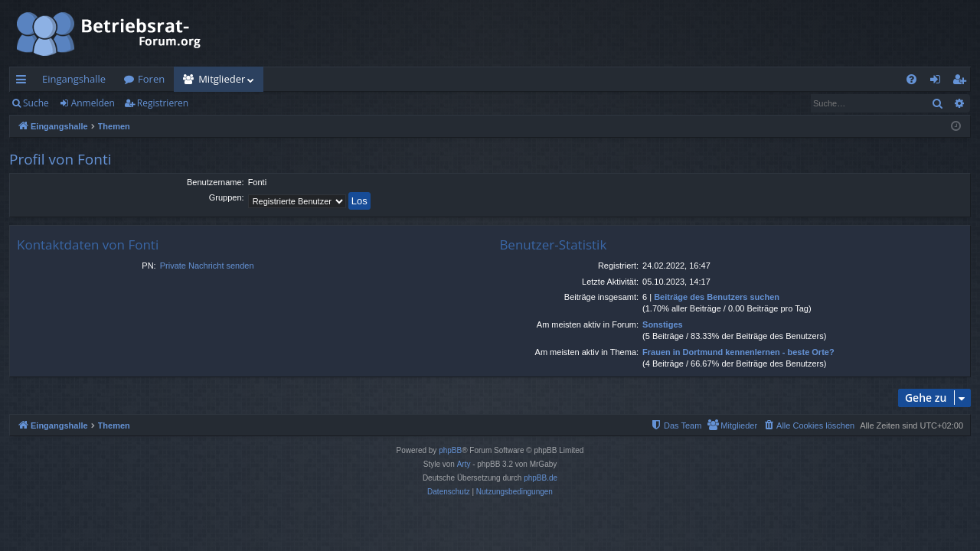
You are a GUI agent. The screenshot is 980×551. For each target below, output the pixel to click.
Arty (464, 464)
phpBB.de (541, 478)
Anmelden (93, 103)
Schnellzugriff (24, 82)
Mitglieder (222, 79)
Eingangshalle (74, 79)
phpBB (450, 450)
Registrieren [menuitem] (962, 82)
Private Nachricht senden (207, 266)
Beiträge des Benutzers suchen (717, 297)
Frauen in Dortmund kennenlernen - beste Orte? (738, 352)
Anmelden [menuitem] (939, 82)
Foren (151, 79)
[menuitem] (911, 79)
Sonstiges (663, 324)
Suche (36, 103)
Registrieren (163, 103)
